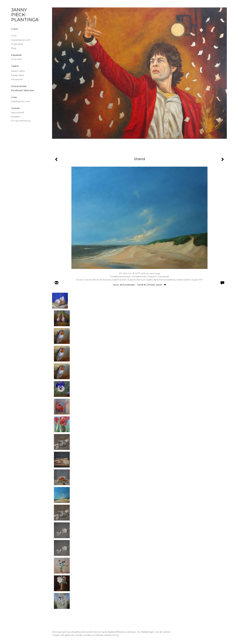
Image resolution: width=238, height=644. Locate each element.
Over (14, 36)
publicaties (17, 44)
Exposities (16, 55)
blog (14, 48)
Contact (16, 108)
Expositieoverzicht (21, 40)
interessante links (21, 101)
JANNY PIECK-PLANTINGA (25, 15)
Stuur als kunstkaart (140, 285)
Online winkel (19, 86)
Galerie (15, 66)
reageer (16, 117)
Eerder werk (18, 75)
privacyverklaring (21, 121)
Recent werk (18, 71)
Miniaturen (17, 79)
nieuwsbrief (17, 112)
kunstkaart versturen (23, 90)
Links (14, 97)
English (15, 29)
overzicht (17, 59)
